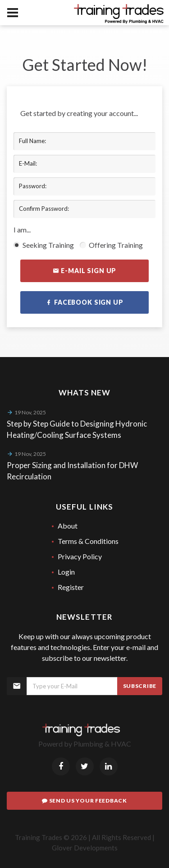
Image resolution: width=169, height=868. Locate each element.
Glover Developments (85, 848)
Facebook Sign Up (84, 302)
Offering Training (111, 245)
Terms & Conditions (88, 541)
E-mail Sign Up (84, 271)
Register (71, 587)
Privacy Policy (80, 556)
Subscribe (140, 686)
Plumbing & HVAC (102, 744)
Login (66, 572)
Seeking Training (44, 245)
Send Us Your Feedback (84, 801)
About (68, 526)
